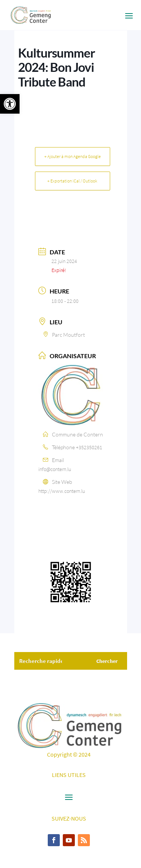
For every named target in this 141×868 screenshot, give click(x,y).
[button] (10, 104)
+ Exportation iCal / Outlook (72, 181)
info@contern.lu (55, 469)
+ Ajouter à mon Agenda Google (73, 156)
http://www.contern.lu (62, 491)
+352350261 (89, 447)
